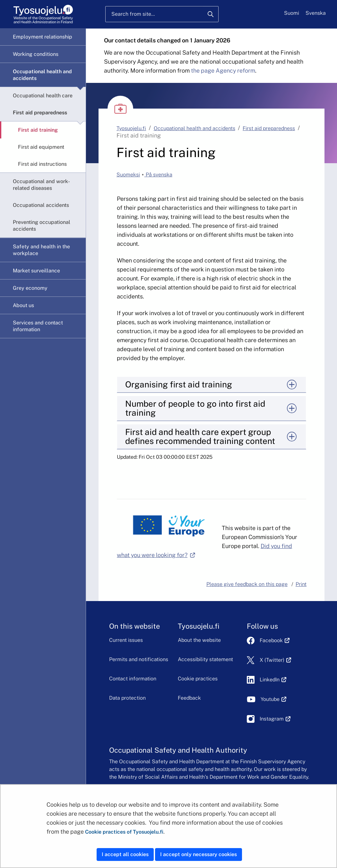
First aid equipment (41, 147)
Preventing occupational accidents (42, 226)
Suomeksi (128, 175)
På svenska (158, 175)
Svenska (316, 13)
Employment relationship (43, 37)
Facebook (275, 640)
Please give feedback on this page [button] (247, 584)
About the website (199, 640)
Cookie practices (198, 679)
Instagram (275, 719)
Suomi (292, 13)
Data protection (127, 698)
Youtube (274, 699)
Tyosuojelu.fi (131, 128)
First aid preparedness (40, 113)
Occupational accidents (41, 205)
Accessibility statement (205, 659)
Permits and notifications (139, 659)
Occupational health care (43, 96)
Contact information (133, 679)
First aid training (38, 130)
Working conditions (36, 54)
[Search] (211, 14)
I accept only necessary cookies (199, 854)
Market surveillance (36, 271)
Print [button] (301, 584)
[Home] (43, 14)
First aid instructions (42, 164)
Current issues (126, 640)
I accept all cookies (125, 854)
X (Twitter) (276, 660)
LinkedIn (273, 680)
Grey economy (30, 288)
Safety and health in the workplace (41, 250)
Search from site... (133, 14)
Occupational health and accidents (42, 75)
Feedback (189, 698)
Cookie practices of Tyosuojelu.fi (124, 832)
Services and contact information (38, 326)
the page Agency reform (223, 71)
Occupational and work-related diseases (41, 185)
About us (23, 305)
